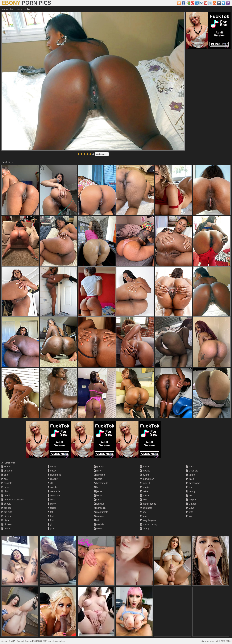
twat (190, 495)
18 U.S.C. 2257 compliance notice (49, 641)
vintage (191, 504)
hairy (98, 471)
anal (5, 475)
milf (97, 520)
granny (99, 467)
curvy (52, 504)
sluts (190, 467)
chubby (53, 479)
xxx (189, 516)
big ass (6, 508)
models (99, 524)
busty (52, 471)
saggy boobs (148, 504)
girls (51, 529)
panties (145, 487)
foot (51, 520)
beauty (6, 504)
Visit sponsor (102, 154)
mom (98, 529)
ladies (98, 495)
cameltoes (54, 475)
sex (143, 512)
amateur (7, 471)
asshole (7, 483)
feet (51, 516)
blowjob (7, 524)
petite (144, 491)
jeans (98, 491)
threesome (193, 483)
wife (190, 512)
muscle (145, 467)
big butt (7, 512)
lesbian (99, 504)
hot (97, 487)
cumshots (54, 495)
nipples (145, 471)
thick (190, 479)
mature (99, 516)
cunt (51, 500)
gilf (50, 524)
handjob (99, 475)
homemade (101, 483)
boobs (6, 529)
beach (6, 495)
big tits (6, 516)
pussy (144, 495)
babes (6, 487)
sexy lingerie (148, 520)
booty (52, 467)
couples (53, 487)
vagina (191, 500)
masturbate (101, 512)
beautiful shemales (13, 500)
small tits (192, 471)
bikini (5, 520)
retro (144, 500)
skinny (145, 529)
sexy (144, 516)
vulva (190, 508)
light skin (100, 508)
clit (50, 483)
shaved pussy (149, 524)
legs (97, 500)
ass (5, 479)
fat (50, 512)
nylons (145, 475)
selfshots (146, 508)
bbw (5, 491)
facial (52, 508)
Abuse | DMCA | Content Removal (17, 641)
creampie (54, 491)
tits (189, 487)
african (6, 467)
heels (98, 479)
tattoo (191, 475)
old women (147, 479)
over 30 (145, 483)
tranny (191, 491)
